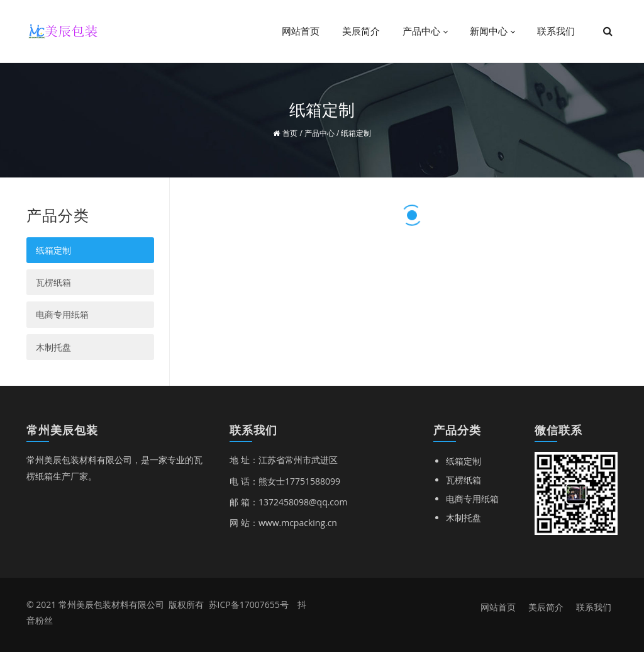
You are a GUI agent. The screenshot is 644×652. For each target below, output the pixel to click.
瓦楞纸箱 (53, 282)
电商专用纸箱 (62, 314)
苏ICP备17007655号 (249, 604)
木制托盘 (53, 347)
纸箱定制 (53, 250)
